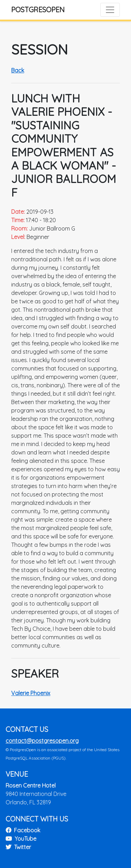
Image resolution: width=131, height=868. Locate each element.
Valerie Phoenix (31, 693)
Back (18, 70)
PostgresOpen (38, 10)
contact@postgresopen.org (42, 741)
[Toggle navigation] (110, 10)
